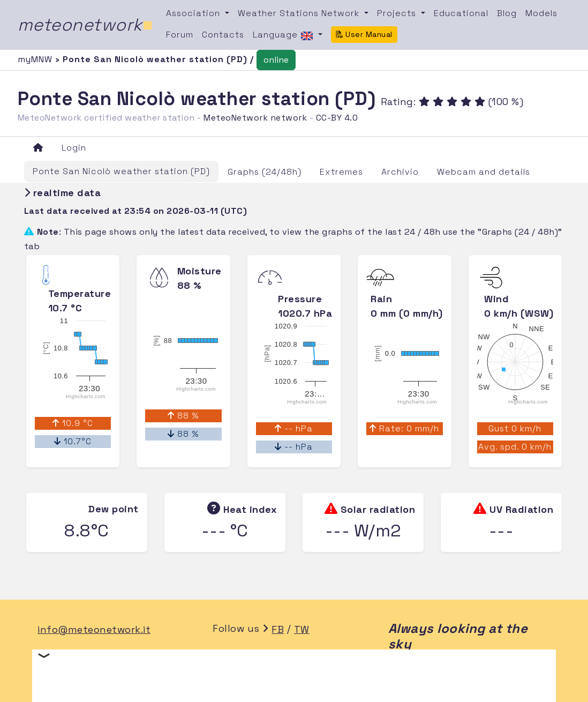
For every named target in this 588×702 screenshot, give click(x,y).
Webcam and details (484, 172)
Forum (180, 35)
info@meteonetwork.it (94, 629)
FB (278, 629)
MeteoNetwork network (255, 118)
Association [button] (194, 13)
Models (541, 13)
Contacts (223, 35)
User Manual (364, 34)
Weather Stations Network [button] (300, 13)
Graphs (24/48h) (265, 172)
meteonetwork (85, 25)
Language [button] (284, 35)
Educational (461, 13)
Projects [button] (398, 13)
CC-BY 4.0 (337, 118)
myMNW (36, 59)
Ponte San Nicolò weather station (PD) (121, 171)
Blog (507, 13)
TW (302, 629)
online (276, 60)
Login (74, 148)
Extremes (341, 172)
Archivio (400, 172)
